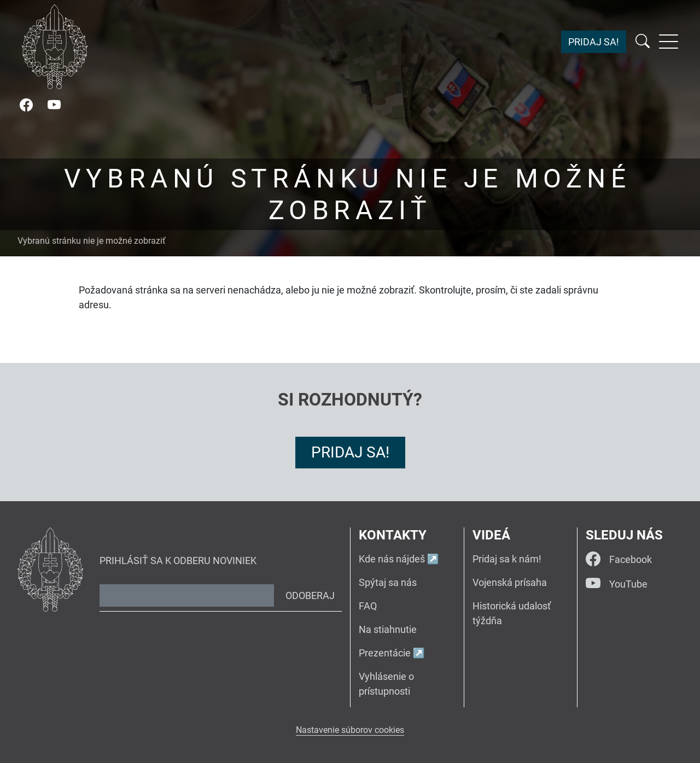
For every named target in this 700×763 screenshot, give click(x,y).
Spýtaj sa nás (388, 582)
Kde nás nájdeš (392, 559)
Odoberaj (310, 595)
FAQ (368, 606)
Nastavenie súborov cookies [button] (350, 730)
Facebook (619, 559)
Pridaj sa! (594, 42)
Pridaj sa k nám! (507, 559)
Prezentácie (385, 653)
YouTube (617, 584)
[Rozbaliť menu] (669, 42)
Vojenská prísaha (510, 582)
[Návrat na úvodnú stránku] (55, 47)
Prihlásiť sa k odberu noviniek (178, 560)
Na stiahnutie (388, 629)
